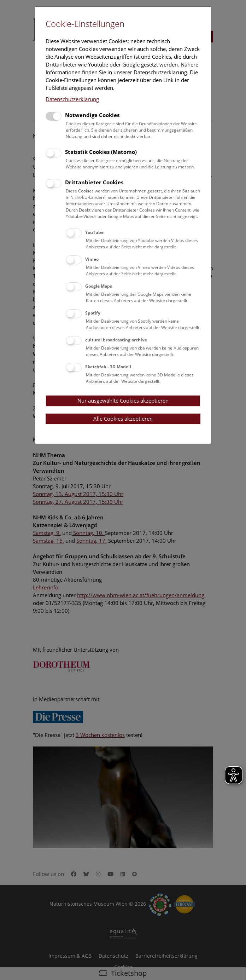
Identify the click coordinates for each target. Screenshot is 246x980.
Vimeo (92, 259)
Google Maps (99, 286)
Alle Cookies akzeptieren (123, 419)
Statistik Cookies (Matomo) (101, 152)
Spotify (93, 313)
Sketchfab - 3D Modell (108, 367)
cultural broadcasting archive (116, 340)
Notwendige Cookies (92, 115)
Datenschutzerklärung (72, 99)
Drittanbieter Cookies (94, 182)
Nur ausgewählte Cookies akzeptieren (123, 400)
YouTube (94, 232)
